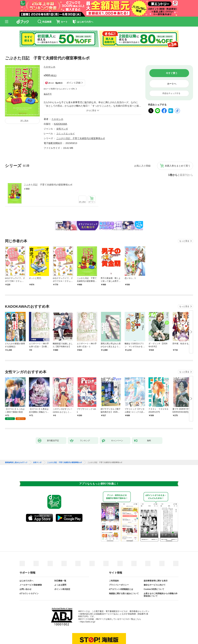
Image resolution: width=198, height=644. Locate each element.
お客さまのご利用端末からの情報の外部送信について (161, 578)
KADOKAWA (61, 107)
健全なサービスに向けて (155, 568)
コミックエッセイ (66, 117)
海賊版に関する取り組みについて (124, 577)
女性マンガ (62, 112)
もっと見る (184, 225)
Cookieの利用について (154, 573)
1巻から (173, 159)
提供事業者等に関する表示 (156, 564)
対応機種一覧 (60, 564)
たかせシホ (49, 67)
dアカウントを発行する (87, 633)
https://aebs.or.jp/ (88, 605)
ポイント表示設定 (62, 573)
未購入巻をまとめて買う (177, 149)
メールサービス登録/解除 (31, 568)
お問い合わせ (25, 573)
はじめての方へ (26, 564)
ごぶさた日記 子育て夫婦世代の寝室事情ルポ (48, 168)
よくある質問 (60, 568)
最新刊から (186, 159)
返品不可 (48, 78)
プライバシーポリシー (119, 568)
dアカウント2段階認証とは (121, 573)
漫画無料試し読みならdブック (16, 446)
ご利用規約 (114, 564)
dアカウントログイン (29, 577)
